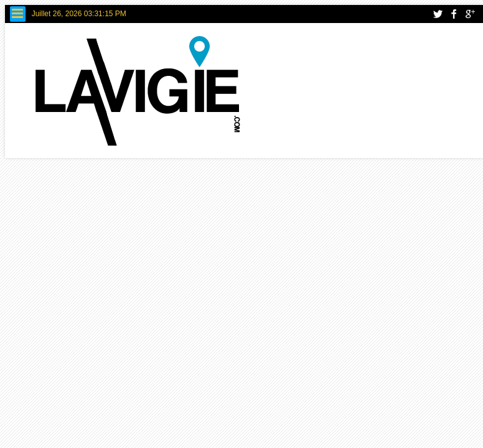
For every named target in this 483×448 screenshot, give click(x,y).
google (470, 14)
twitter (438, 14)
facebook (454, 14)
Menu (18, 14)
